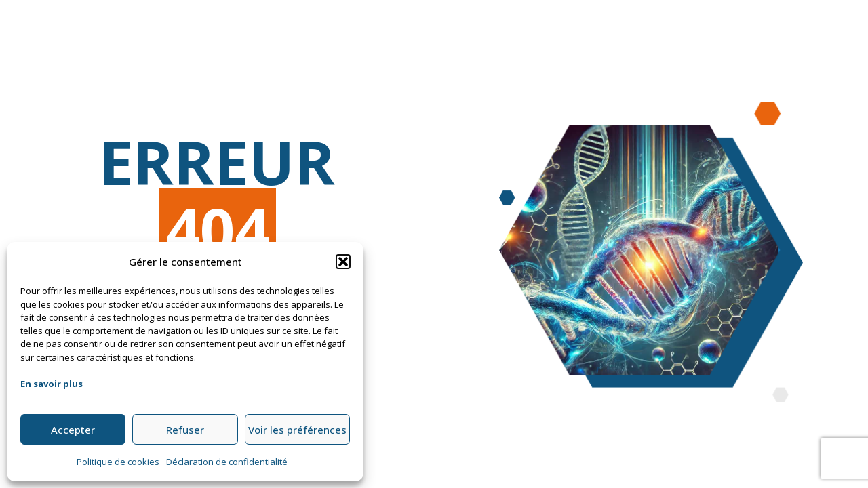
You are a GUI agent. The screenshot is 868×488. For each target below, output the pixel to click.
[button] (343, 262)
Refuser (185, 430)
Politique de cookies (118, 462)
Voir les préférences (297, 430)
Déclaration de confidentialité (227, 462)
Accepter (73, 430)
